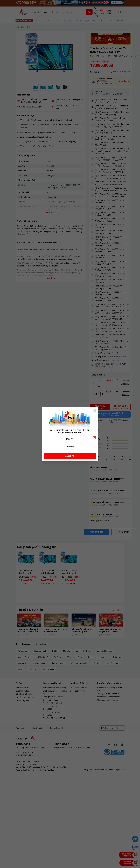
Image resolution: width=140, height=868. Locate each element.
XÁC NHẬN (70, 456)
